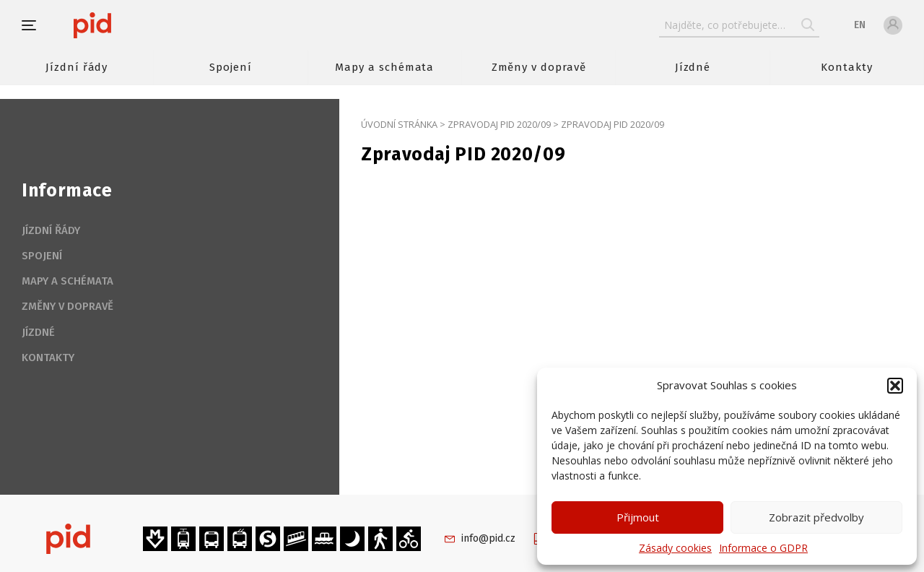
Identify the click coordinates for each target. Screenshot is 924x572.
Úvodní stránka (399, 124)
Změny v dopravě (539, 67)
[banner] (135, 25)
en (860, 25)
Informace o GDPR (763, 548)
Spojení (231, 67)
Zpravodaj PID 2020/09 (499, 124)
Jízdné (693, 67)
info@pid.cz (488, 538)
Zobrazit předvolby (816, 517)
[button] (895, 386)
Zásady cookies (675, 548)
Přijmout (638, 517)
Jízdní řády (77, 67)
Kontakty (847, 67)
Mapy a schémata (384, 67)
